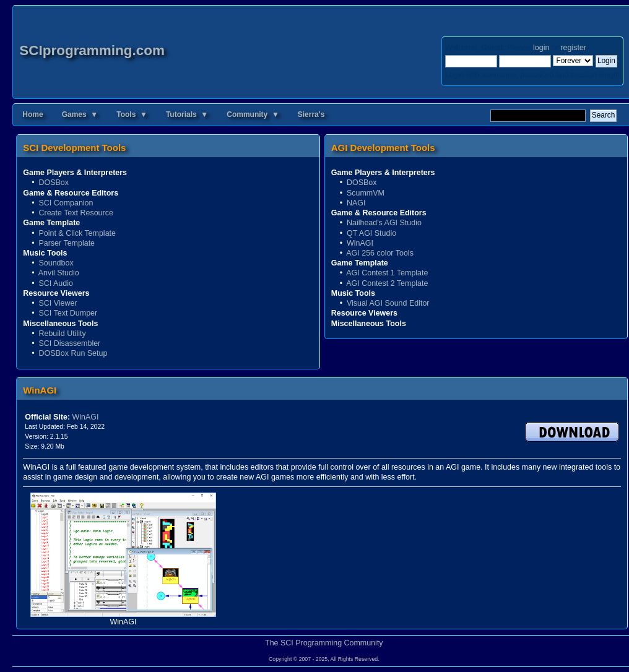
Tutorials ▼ (187, 114)
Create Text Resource (76, 213)
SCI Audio (55, 283)
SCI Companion (66, 203)
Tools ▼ (132, 114)
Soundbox (56, 263)
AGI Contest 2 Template (387, 283)
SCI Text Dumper (68, 313)
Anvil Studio (59, 273)
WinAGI (360, 243)
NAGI (356, 203)
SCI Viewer (58, 303)
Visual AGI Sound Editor (388, 303)
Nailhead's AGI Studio (384, 223)
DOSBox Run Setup (73, 353)
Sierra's (311, 114)
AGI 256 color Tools (380, 253)
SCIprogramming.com (92, 50)
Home (33, 114)
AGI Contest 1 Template (387, 273)
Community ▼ (253, 114)
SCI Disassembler (69, 343)
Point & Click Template (77, 233)
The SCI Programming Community (324, 643)
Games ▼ (80, 114)
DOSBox (54, 183)
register (573, 48)
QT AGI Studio (371, 233)
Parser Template (67, 243)
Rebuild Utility (62, 334)
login (541, 48)
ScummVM (366, 193)
